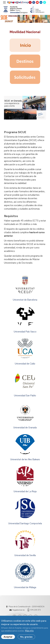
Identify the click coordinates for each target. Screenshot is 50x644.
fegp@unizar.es (18, 610)
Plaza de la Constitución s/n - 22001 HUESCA (27, 607)
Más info (29, 631)
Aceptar (8, 637)
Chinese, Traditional (13, 3)
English (17, 3)
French (21, 3)
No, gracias (26, 637)
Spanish (9, 3)
